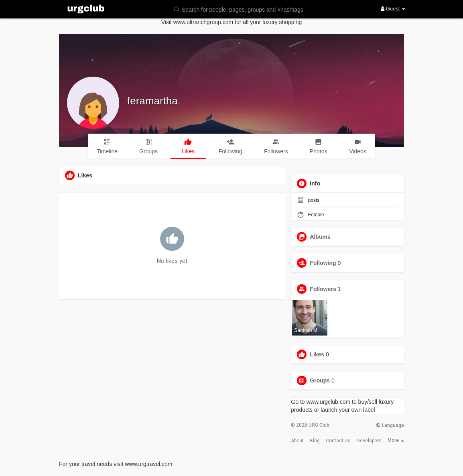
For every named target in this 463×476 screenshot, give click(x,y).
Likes (317, 354)
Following (323, 263)
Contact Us (338, 441)
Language (390, 425)
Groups (320, 380)
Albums (320, 237)
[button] (244, 9)
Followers (323, 289)
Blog (315, 441)
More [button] (396, 440)
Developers (369, 441)
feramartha (152, 101)
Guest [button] (393, 9)
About (297, 441)
